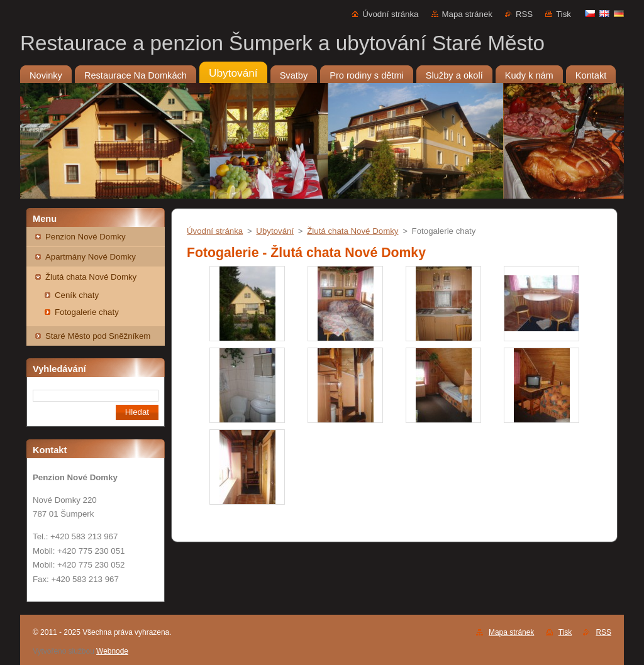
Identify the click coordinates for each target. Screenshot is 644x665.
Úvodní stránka (390, 14)
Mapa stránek (467, 14)
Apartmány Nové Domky (91, 257)
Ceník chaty (77, 295)
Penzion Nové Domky (86, 237)
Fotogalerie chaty (87, 312)
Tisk (563, 14)
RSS (524, 14)
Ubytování (275, 231)
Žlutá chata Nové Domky (91, 277)
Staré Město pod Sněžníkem (98, 336)
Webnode (112, 651)
